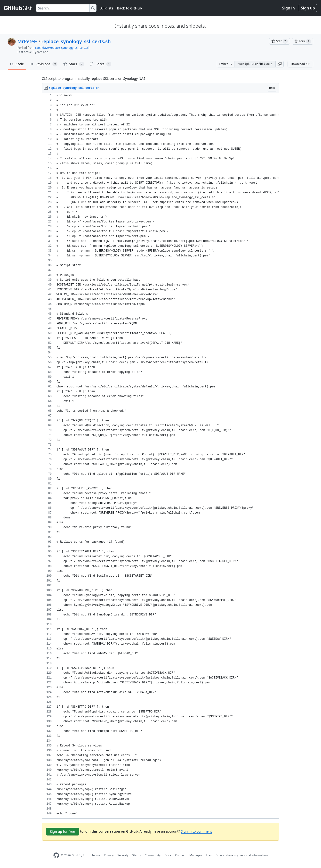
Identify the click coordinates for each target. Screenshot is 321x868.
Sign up (308, 8)
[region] (160, 455)
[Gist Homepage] (18, 8)
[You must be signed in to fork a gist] (303, 41)
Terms (96, 855)
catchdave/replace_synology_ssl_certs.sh (63, 48)
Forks (101, 64)
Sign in (289, 8)
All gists (107, 8)
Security (123, 855)
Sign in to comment (196, 831)
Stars (74, 64)
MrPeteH (28, 41)
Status (137, 855)
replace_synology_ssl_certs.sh (76, 41)
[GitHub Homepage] (56, 855)
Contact (180, 855)
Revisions (44, 64)
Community (153, 855)
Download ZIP (300, 64)
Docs (168, 855)
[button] (280, 64)
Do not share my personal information (242, 855)
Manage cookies (200, 855)
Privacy (109, 855)
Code (17, 64)
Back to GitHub (129, 8)
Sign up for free (63, 831)
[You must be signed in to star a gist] (280, 41)
